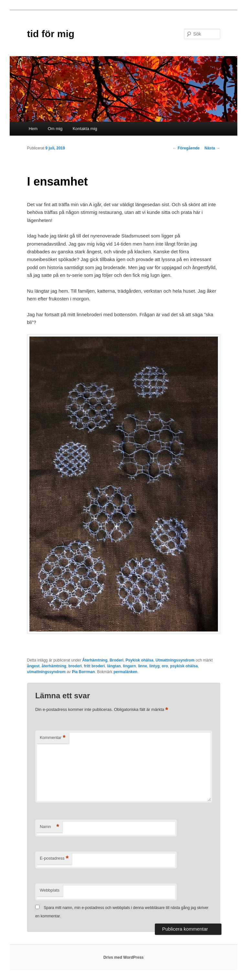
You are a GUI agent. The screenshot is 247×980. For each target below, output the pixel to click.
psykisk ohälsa (184, 666)
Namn (49, 827)
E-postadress (54, 859)
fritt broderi (95, 666)
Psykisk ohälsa (139, 660)
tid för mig (51, 34)
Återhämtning (95, 660)
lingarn (129, 666)
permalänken (125, 672)
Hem (33, 129)
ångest (33, 666)
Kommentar (53, 738)
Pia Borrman (83, 672)
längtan (114, 666)
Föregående (186, 148)
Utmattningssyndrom (175, 660)
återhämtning (54, 666)
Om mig (55, 129)
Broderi (117, 660)
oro (165, 666)
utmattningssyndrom (46, 672)
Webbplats (50, 890)
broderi (75, 666)
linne (143, 666)
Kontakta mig (85, 129)
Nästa (212, 148)
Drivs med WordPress (124, 957)
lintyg (155, 666)
